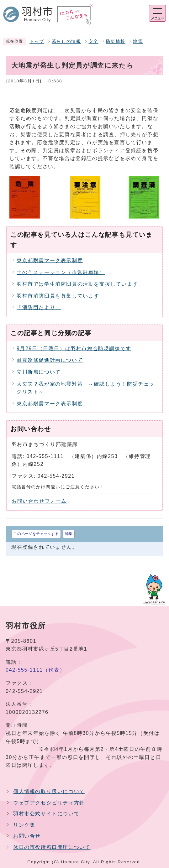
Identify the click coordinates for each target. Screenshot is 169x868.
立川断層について (39, 372)
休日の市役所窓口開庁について (52, 847)
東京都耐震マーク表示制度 (50, 260)
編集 (69, 534)
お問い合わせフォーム (39, 501)
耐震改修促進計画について (50, 360)
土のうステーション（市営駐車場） (61, 272)
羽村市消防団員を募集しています (58, 296)
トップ (37, 42)
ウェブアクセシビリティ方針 (49, 803)
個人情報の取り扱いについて (49, 791)
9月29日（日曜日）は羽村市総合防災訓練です (74, 348)
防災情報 (116, 42)
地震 (138, 42)
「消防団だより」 (39, 307)
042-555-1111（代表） (35, 670)
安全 (93, 42)
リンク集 (24, 825)
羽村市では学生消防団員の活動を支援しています (77, 284)
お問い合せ (27, 836)
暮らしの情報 (66, 42)
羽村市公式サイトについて (46, 814)
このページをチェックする (36, 534)
